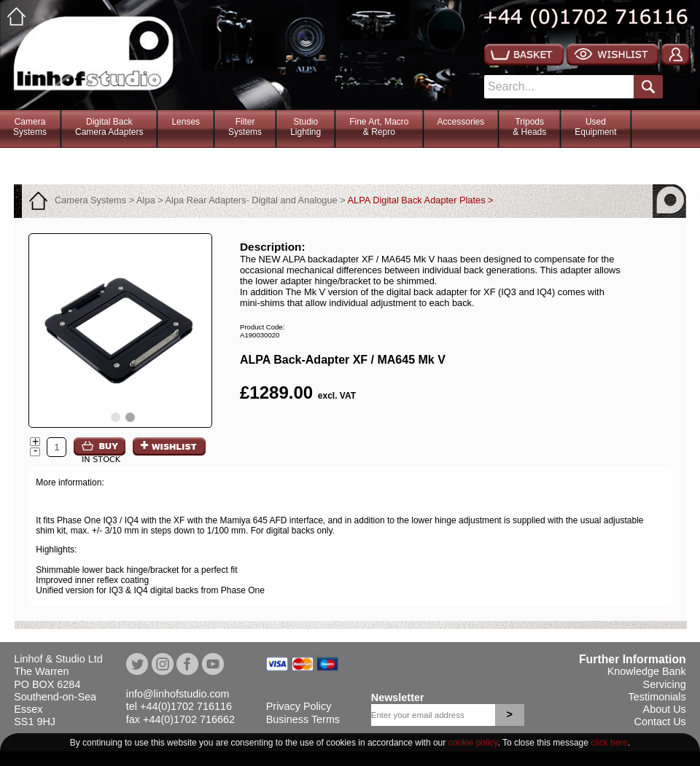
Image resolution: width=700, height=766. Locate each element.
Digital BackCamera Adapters (109, 127)
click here (609, 743)
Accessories (461, 122)
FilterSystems (245, 127)
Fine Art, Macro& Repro (379, 127)
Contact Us (660, 722)
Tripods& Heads (529, 127)
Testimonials (657, 697)
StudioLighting (306, 127)
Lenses (186, 122)
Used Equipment (595, 127)
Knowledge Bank (647, 671)
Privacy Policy (299, 706)
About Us (665, 709)
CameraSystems (30, 127)
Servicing (665, 684)
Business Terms (303, 719)
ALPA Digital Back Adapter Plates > (421, 200)
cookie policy (473, 743)
